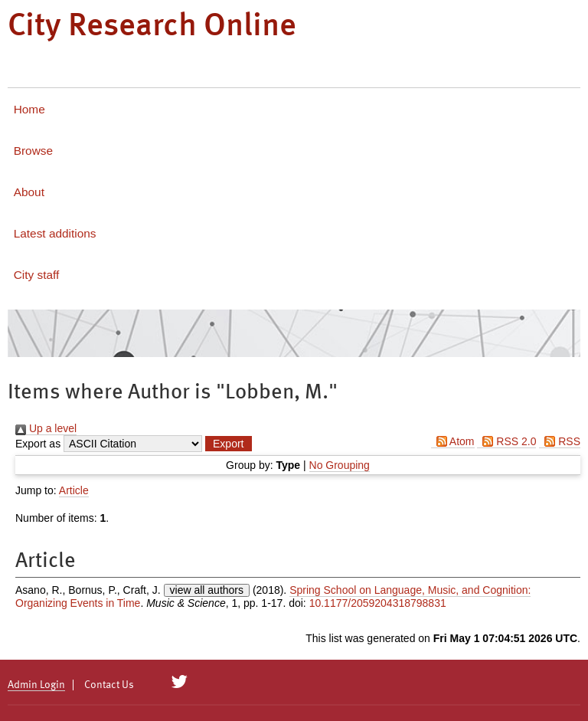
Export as (38, 444)
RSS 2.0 (506, 441)
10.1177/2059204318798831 (378, 603)
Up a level (46, 428)
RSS (560, 441)
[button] (228, 444)
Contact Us (109, 685)
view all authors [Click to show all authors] (207, 590)
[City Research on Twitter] (180, 682)
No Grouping (340, 465)
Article (74, 490)
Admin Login (36, 685)
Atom (453, 441)
